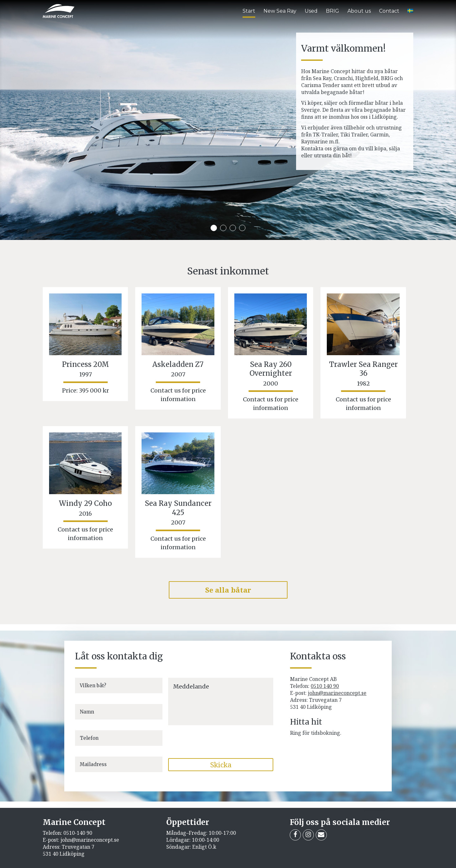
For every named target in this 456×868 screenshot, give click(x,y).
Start (249, 11)
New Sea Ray (280, 11)
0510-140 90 (78, 833)
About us (359, 11)
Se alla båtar (228, 590)
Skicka (221, 764)
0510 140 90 (325, 686)
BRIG (332, 11)
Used (311, 11)
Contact (389, 11)
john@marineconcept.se (337, 693)
